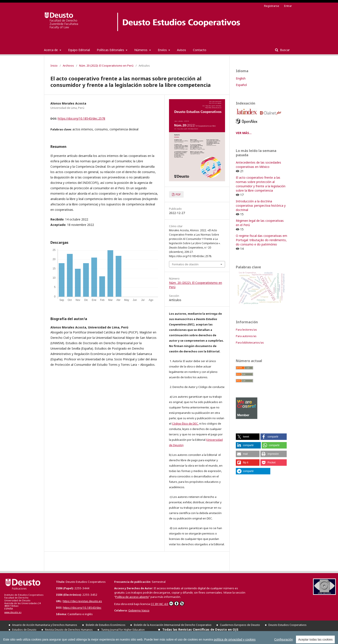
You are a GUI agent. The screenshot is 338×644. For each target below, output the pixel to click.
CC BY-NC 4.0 (167, 603)
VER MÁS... (244, 133)
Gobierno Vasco (139, 610)
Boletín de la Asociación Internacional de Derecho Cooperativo (173, 625)
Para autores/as (246, 336)
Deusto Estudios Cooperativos (287, 625)
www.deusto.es (13, 612)
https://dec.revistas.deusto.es (82, 601)
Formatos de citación (185, 264)
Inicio (54, 66)
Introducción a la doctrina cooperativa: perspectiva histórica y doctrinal (261, 206)
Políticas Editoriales (111, 50)
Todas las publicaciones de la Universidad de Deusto (63, 634)
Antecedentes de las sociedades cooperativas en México (258, 165)
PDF (178, 194)
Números (141, 50)
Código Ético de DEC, (185, 424)
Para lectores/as (246, 330)
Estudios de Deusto (24, 630)
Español (241, 85)
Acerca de (51, 50)
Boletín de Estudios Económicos (106, 625)
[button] (248, 437)
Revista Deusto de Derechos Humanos (69, 630)
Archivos (68, 66)
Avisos (182, 50)
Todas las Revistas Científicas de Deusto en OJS (200, 629)
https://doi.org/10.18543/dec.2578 (81, 118)
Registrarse (272, 6)
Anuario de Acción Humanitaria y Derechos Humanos (45, 625)
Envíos (163, 50)
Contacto (200, 50)
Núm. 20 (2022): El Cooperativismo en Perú (106, 66)
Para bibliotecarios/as (250, 342)
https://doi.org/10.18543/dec (82, 608)
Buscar (284, 50)
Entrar (288, 6)
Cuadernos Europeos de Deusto (240, 625)
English (241, 78)
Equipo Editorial (79, 50)
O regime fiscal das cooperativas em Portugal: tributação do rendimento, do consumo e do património (261, 240)
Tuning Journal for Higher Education (123, 630)
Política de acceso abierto (132, 597)
